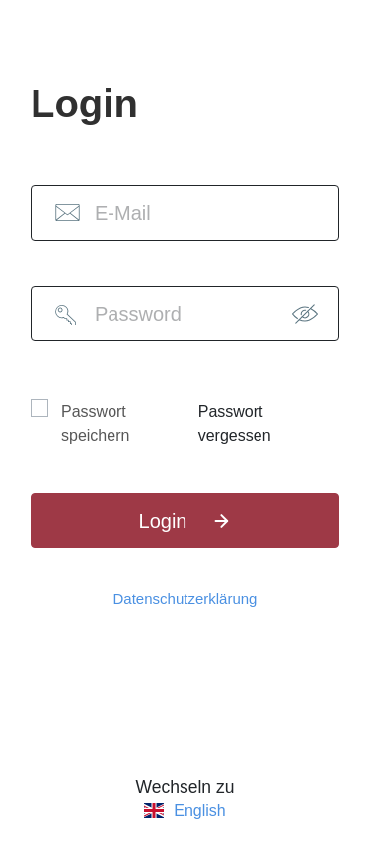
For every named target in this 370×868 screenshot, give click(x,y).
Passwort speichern (95, 424)
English (199, 811)
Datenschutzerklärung (185, 598)
